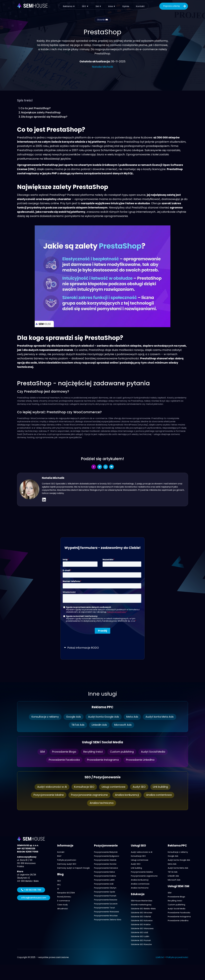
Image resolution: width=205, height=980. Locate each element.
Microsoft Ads (124, 725)
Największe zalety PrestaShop (41, 112)
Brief (59, 856)
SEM (40, 752)
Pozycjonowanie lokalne (47, 795)
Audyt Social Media (156, 752)
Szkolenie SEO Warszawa (142, 928)
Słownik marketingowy (141, 905)
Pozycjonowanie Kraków (105, 876)
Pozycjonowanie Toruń (104, 908)
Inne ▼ (111, 6)
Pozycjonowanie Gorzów (105, 864)
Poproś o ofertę (175, 6)
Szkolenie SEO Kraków (141, 925)
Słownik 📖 (103, 20)
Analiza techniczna (102, 803)
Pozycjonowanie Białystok (106, 852)
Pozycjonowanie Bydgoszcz (107, 856)
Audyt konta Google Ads (104, 717)
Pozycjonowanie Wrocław (106, 916)
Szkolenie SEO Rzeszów (141, 944)
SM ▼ (98, 6)
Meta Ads (134, 717)
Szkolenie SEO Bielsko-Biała (143, 909)
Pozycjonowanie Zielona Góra (108, 920)
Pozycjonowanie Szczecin (106, 904)
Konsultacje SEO (83, 787)
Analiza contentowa (161, 795)
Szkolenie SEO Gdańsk (141, 917)
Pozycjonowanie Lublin (104, 880)
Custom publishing (123, 752)
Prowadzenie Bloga (62, 752)
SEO (59, 881)
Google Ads (73, 717)
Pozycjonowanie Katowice (106, 868)
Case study (62, 905)
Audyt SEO (140, 787)
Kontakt (139, 6)
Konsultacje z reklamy (43, 717)
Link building (162, 787)
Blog (60, 874)
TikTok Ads (77, 725)
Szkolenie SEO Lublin (140, 936)
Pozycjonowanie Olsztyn (105, 888)
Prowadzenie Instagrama (103, 760)
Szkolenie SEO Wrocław (142, 913)
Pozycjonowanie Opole (105, 892)
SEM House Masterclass (142, 901)
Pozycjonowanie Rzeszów (106, 900)
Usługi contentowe (113, 787)
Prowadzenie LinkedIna (142, 760)
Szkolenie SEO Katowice (142, 921)
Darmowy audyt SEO (67, 864)
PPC (59, 885)
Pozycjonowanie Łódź (104, 884)
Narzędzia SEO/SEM (66, 893)
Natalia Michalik (103, 67)
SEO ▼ (85, 6)
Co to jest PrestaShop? (36, 108)
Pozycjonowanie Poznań (105, 896)
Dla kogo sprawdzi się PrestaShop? (45, 117)
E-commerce (64, 901)
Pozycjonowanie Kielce (104, 872)
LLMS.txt (160, 957)
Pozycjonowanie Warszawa (106, 912)
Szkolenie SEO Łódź (139, 932)
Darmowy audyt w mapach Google (73, 868)
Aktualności (63, 909)
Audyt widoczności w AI (50, 787)
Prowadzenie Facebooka (62, 760)
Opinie (125, 6)
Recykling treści (93, 752)
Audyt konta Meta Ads (162, 717)
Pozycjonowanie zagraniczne (89, 795)
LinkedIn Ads (99, 725)
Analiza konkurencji (128, 795)
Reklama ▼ (69, 6)
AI (58, 889)
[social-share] (94, 467)
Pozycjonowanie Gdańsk (105, 860)
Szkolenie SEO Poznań (141, 940)
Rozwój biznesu (64, 897)
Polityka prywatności (67, 860)
